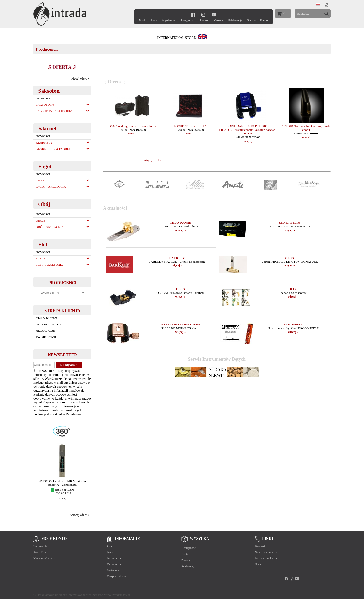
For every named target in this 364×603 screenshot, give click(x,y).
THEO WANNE (180, 223)
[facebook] (193, 15)
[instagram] (203, 15)
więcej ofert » (80, 79)
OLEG (290, 258)
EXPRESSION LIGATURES (181, 324)
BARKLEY (177, 258)
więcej (63, 498)
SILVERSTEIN (289, 223)
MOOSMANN (293, 324)
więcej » (181, 230)
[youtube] (214, 15)
